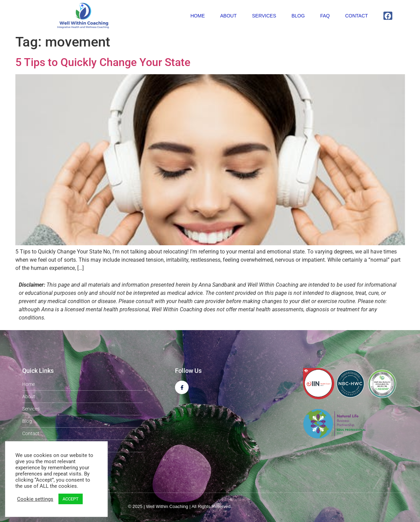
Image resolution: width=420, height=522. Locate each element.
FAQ (325, 16)
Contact (357, 16)
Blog (298, 16)
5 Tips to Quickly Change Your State (103, 62)
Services (264, 16)
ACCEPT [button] (71, 499)
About (228, 16)
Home (198, 16)
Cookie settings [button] (35, 499)
